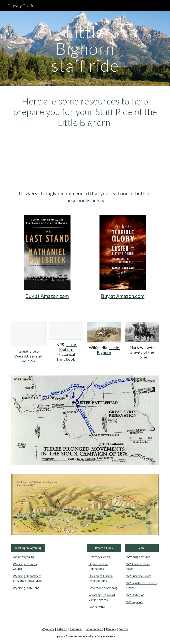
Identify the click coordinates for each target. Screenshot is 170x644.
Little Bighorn (108, 350)
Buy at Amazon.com (47, 296)
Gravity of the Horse (142, 354)
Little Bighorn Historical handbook (67, 352)
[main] (85, 49)
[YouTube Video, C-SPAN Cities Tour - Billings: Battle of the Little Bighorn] (85, 159)
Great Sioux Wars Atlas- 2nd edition (29, 356)
